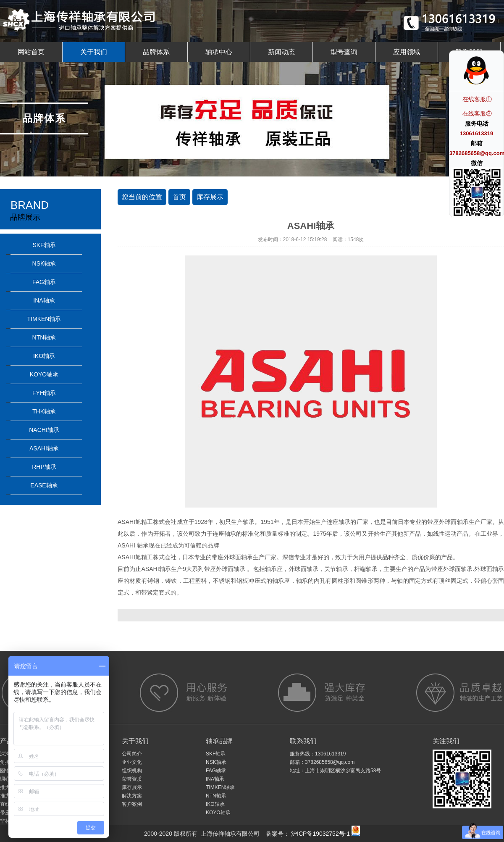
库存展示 (210, 197)
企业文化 (132, 762)
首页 (179, 197)
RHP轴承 (44, 467)
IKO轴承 (44, 356)
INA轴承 (44, 300)
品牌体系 (156, 52)
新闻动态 (281, 52)
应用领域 (407, 52)
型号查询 (344, 52)
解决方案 (132, 796)
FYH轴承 (44, 393)
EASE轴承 (44, 485)
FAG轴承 (44, 282)
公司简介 (132, 754)
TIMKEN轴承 (44, 319)
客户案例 (132, 804)
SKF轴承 (44, 245)
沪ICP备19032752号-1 (320, 834)
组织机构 (132, 771)
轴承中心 (219, 52)
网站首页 (31, 52)
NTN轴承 (44, 337)
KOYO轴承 (44, 374)
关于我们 (94, 52)
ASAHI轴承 (44, 448)
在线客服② (477, 113)
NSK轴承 (44, 263)
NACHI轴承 (44, 430)
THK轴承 (44, 411)
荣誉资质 (132, 779)
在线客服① (477, 99)
